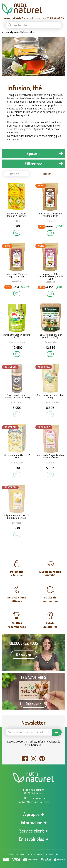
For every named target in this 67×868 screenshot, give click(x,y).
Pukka (17, 221)
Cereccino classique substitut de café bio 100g (17, 396)
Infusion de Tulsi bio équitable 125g (17, 275)
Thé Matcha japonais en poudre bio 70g (50, 336)
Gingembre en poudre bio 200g (50, 396)
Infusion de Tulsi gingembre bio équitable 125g (50, 277)
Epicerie (15, 32)
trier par (47, 174)
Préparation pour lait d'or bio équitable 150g (17, 517)
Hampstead (17, 463)
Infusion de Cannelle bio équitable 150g (50, 215)
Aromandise (17, 402)
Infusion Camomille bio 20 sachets (17, 457)
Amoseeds (50, 342)
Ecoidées (50, 221)
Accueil (6, 32)
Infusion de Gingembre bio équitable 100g (50, 457)
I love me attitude (17, 342)
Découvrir (24, 655)
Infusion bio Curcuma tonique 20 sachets (17, 215)
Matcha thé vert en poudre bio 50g (17, 336)
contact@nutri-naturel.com (33, 802)
